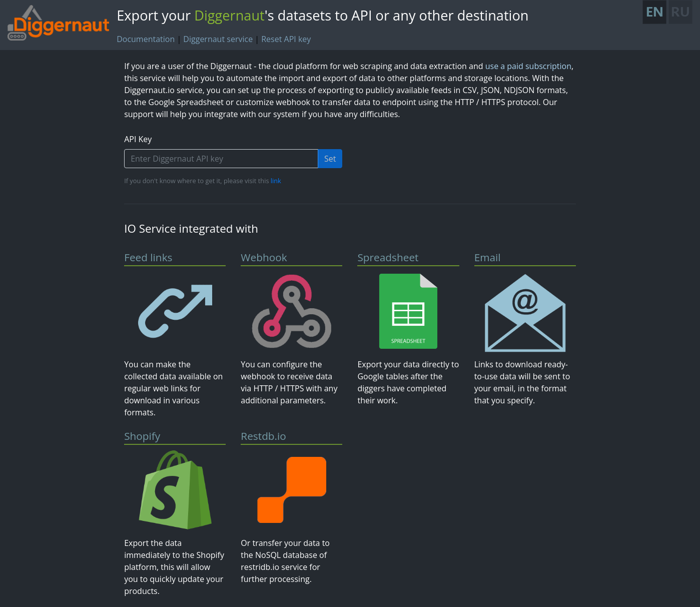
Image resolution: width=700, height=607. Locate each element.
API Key (138, 139)
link (276, 181)
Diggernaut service (218, 39)
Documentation (146, 39)
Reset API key (286, 39)
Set (330, 159)
